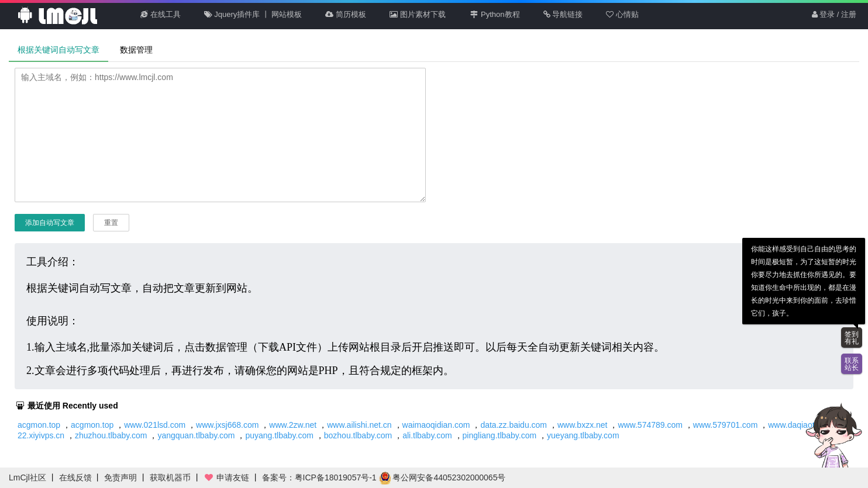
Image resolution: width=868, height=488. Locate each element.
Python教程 (495, 14)
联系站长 (852, 364)
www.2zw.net (293, 425)
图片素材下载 (418, 14)
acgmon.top (39, 425)
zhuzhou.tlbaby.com (111, 435)
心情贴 (622, 14)
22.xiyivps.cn (41, 435)
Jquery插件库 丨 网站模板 (253, 14)
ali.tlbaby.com (427, 435)
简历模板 (346, 14)
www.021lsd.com (155, 425)
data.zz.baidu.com (514, 425)
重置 (111, 223)
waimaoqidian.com (436, 425)
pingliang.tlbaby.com (500, 435)
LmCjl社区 (27, 477)
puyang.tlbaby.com (279, 435)
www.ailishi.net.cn (359, 425)
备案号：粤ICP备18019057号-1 (319, 477)
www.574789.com (650, 425)
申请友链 (226, 477)
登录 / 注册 (834, 14)
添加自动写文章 (50, 223)
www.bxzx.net (583, 425)
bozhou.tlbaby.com (358, 435)
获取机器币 (170, 477)
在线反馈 (75, 477)
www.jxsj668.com (227, 425)
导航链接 (563, 14)
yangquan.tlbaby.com (196, 435)
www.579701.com (726, 425)
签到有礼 (852, 338)
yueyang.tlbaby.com (583, 435)
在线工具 (161, 14)
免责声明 (120, 477)
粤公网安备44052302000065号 (442, 477)
